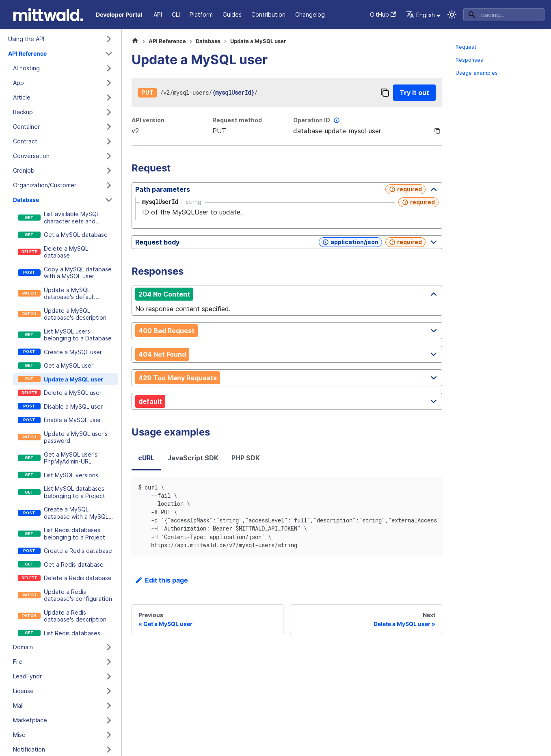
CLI (176, 14)
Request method (237, 120)
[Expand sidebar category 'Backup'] (109, 112)
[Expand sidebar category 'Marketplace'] (109, 720)
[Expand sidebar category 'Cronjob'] (109, 171)
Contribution (268, 14)
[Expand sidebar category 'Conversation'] (109, 156)
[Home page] (135, 41)
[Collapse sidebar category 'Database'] (109, 200)
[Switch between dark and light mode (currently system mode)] (452, 15)
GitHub (383, 14)
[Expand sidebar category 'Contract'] (109, 141)
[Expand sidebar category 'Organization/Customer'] (109, 185)
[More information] (337, 120)
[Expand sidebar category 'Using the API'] (109, 39)
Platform (201, 14)
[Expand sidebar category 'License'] (109, 691)
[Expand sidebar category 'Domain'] (109, 647)
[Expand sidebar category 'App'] (109, 83)
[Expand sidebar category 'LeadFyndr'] (109, 676)
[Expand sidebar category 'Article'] (109, 97)
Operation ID (317, 120)
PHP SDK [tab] (246, 458)
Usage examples (477, 73)
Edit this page (161, 580)
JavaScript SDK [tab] (193, 458)
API (158, 14)
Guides (232, 14)
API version (148, 120)
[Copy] (385, 93)
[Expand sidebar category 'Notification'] (109, 750)
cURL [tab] (146, 458)
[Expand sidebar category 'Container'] (109, 127)
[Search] (504, 15)
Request (466, 47)
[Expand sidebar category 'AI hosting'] (109, 68)
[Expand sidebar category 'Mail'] (109, 706)
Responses (469, 60)
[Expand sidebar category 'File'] (109, 662)
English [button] (420, 15)
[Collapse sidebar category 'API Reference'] (109, 54)
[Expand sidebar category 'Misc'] (109, 735)
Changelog (310, 14)
